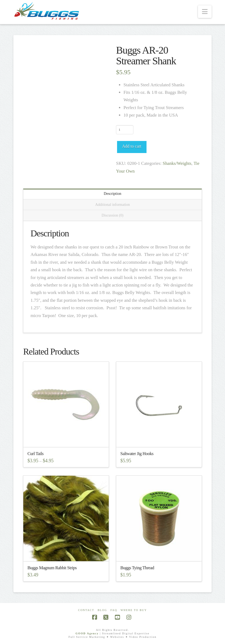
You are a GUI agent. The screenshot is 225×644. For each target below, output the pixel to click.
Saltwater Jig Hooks (137, 454)
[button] (205, 12)
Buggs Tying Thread (137, 568)
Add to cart (132, 146)
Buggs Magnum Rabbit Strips (52, 568)
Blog (102, 610)
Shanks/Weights (177, 163)
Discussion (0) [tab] (112, 215)
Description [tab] (112, 194)
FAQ (114, 610)
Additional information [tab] (112, 205)
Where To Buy (134, 610)
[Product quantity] (125, 130)
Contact (86, 610)
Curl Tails (35, 454)
